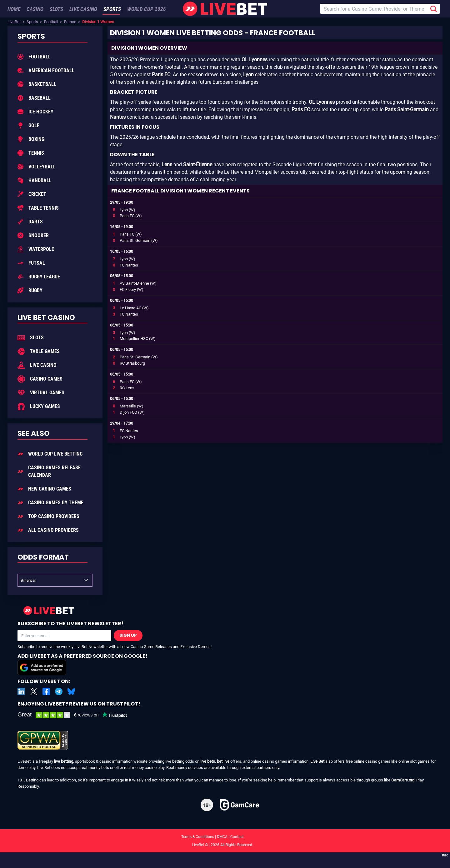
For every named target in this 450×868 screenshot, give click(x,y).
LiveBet (14, 22)
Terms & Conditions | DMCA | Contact (225, 837)
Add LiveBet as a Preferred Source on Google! (82, 664)
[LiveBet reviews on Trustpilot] (77, 715)
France (70, 22)
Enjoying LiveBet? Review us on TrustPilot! (79, 704)
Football (51, 22)
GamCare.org (403, 780)
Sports (32, 22)
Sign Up (128, 635)
